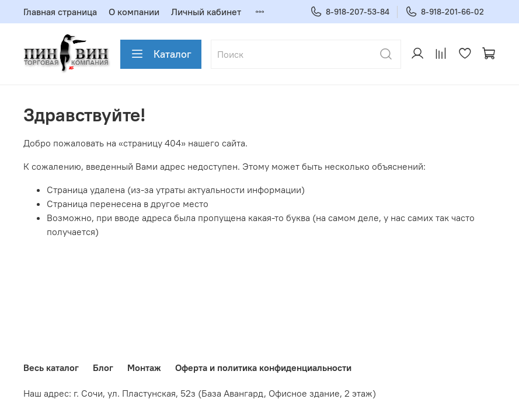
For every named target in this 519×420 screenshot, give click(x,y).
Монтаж (144, 367)
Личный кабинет (206, 12)
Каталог (161, 54)
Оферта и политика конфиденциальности (263, 367)
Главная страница (60, 12)
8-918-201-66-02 (445, 12)
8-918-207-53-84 (350, 12)
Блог (103, 367)
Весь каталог (51, 367)
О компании (134, 12)
